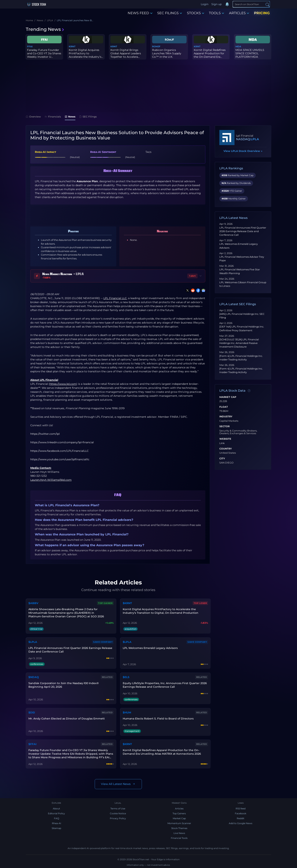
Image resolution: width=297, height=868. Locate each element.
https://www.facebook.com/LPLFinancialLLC (59, 451)
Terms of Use (118, 808)
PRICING (262, 13)
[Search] (251, 4)
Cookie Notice (118, 813)
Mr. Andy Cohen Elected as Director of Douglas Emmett (67, 719)
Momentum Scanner (179, 823)
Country (226, 449)
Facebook (241, 813)
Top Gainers (179, 813)
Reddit (241, 818)
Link (222, 443)
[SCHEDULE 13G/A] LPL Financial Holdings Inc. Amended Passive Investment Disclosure (239, 343)
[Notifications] (227, 4)
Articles (179, 808)
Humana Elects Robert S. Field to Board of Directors (158, 719)
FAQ (57, 818)
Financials (53, 117)
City (222, 459)
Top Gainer (105, 603)
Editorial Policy (56, 813)
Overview (33, 117)
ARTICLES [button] (239, 13)
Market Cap (228, 397)
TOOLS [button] (216, 13)
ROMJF (156, 46)
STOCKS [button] (196, 13)
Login (205, 4)
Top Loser (200, 603)
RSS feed (241, 808)
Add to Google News (241, 823)
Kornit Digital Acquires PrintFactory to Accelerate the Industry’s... (86, 53)
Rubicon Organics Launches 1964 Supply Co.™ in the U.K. (167, 53)
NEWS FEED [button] (140, 13)
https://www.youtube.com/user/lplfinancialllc (60, 459)
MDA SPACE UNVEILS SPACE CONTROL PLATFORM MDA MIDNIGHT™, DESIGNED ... (252, 57)
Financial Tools (179, 838)
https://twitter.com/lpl (45, 434)
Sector (224, 426)
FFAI (30, 46)
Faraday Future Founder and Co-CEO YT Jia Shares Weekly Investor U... (44, 53)
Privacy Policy (118, 818)
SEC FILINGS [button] (170, 13)
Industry (226, 417)
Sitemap (56, 828)
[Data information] (249, 391)
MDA (238, 46)
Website (225, 439)
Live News (179, 833)
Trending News (45, 29)
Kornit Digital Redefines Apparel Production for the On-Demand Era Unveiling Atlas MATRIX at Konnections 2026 (162, 752)
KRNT (72, 46)
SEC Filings (88, 117)
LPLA (255, 139)
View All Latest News (118, 784)
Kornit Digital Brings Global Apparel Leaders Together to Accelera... (126, 53)
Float (224, 407)
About (56, 808)
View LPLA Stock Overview (243, 151)
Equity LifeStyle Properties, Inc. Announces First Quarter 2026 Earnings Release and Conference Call (165, 685)
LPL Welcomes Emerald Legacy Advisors (150, 648)
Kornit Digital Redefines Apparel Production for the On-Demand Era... (210, 53)
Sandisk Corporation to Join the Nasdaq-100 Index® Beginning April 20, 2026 (64, 685)
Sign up (216, 4)
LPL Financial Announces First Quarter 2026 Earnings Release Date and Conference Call (243, 231)
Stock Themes (179, 828)
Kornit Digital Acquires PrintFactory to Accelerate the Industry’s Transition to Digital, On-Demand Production (161, 611)
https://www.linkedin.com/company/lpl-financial (62, 442)
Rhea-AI (57, 823)
